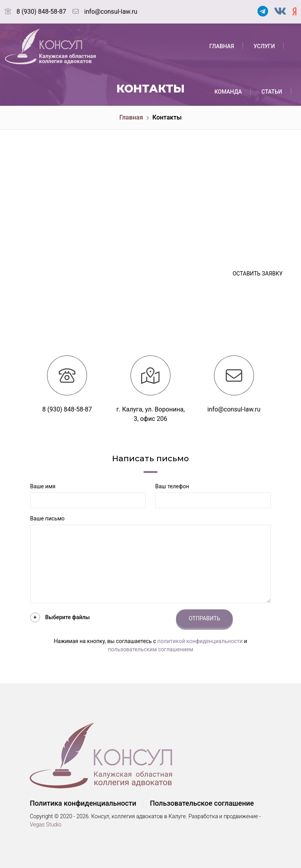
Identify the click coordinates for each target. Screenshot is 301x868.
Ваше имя (43, 486)
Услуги (264, 46)
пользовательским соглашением (150, 649)
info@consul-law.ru (111, 12)
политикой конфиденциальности (200, 641)
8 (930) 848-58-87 (41, 12)
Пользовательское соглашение (202, 803)
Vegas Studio (46, 825)
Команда (228, 92)
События (228, 137)
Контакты (229, 228)
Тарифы (272, 137)
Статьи (272, 92)
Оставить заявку (257, 274)
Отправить (204, 618)
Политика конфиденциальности (83, 803)
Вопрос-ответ (235, 183)
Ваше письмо (47, 518)
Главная (222, 46)
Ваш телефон (172, 486)
